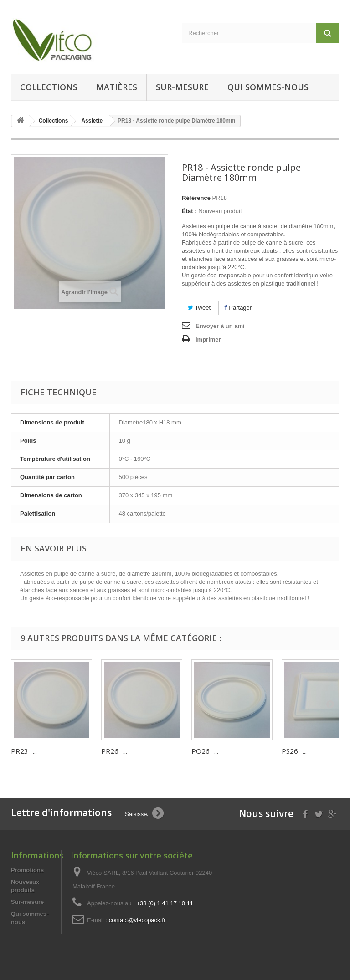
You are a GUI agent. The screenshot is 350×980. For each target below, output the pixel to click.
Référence (196, 198)
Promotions (27, 870)
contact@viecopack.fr (137, 920)
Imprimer (208, 339)
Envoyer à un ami (220, 326)
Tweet (199, 308)
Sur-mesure (182, 87)
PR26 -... (114, 751)
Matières (117, 87)
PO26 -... (205, 751)
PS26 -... (294, 751)
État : (189, 211)
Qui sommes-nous (268, 87)
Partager (238, 308)
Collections (49, 87)
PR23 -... (24, 751)
